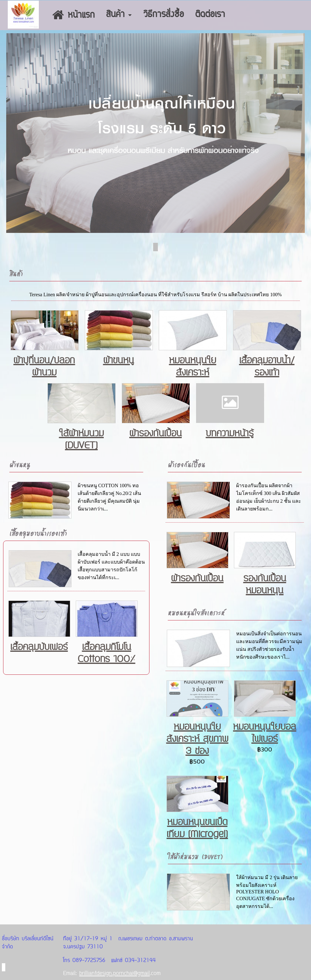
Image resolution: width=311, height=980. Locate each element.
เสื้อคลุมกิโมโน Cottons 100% (106, 653)
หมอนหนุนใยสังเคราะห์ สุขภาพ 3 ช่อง (197, 739)
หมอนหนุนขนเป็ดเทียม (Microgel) (197, 828)
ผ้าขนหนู (119, 360)
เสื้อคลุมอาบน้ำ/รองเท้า (267, 366)
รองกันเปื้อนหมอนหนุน (265, 584)
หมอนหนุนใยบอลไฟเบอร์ (265, 733)
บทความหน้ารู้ (230, 433)
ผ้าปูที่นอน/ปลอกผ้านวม (44, 366)
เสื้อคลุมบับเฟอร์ (39, 647)
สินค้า (16, 274)
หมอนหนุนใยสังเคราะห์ (193, 366)
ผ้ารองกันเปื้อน (155, 433)
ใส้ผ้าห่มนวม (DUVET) (81, 439)
